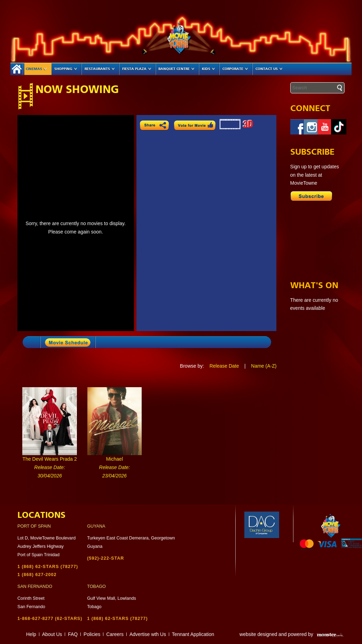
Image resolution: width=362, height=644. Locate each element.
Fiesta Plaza (137, 69)
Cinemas (36, 69)
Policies (92, 634)
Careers (115, 634)
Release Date (224, 366)
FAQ (73, 634)
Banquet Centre (176, 69)
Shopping (66, 69)
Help (31, 634)
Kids (208, 69)
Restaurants (100, 69)
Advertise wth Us (148, 634)
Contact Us (269, 69)
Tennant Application (193, 634)
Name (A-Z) (264, 366)
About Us (52, 634)
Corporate (235, 69)
